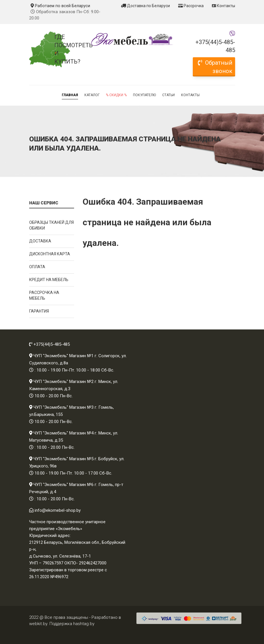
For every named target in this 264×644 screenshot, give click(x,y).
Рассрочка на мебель (44, 295)
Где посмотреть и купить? (64, 49)
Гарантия (39, 311)
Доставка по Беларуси (145, 6)
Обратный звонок (215, 67)
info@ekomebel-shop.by (58, 510)
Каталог (92, 95)
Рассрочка (191, 6)
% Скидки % (116, 95)
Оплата (37, 267)
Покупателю (144, 95)
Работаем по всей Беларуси (60, 6)
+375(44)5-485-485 (215, 46)
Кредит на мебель (49, 280)
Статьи (168, 95)
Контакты (224, 6)
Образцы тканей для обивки (51, 225)
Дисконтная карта (50, 254)
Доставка (40, 241)
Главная (70, 95)
